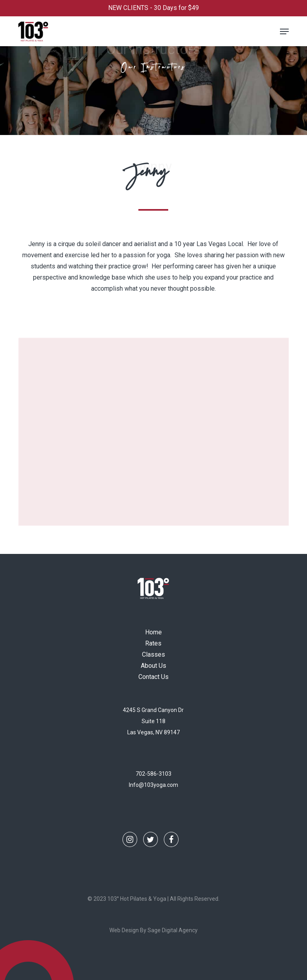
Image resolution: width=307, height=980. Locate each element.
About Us (153, 666)
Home (153, 632)
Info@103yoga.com (153, 785)
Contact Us (153, 677)
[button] (284, 31)
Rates (153, 643)
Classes (153, 654)
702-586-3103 (153, 774)
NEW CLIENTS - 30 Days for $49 (153, 8)
